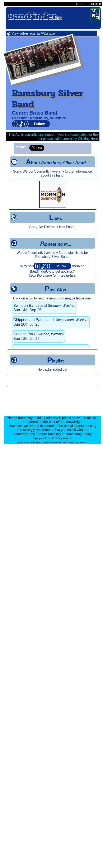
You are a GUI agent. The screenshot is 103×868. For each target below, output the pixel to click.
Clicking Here (88, 139)
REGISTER (94, 4)
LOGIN (80, 4)
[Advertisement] (53, 381)
